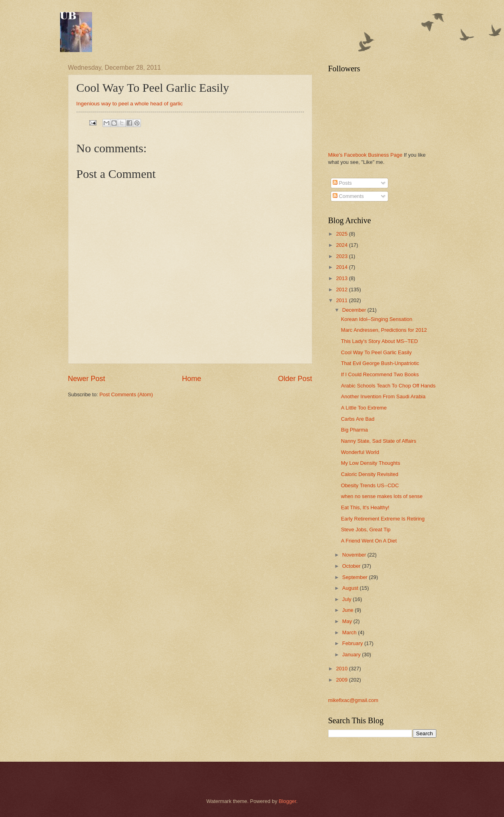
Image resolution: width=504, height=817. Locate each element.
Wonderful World (360, 452)
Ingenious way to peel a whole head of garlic (130, 104)
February (353, 643)
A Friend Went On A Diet (369, 541)
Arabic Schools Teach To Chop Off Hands (388, 386)
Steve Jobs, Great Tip (366, 530)
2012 (342, 289)
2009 (342, 680)
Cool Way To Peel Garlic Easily (376, 352)
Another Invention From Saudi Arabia (383, 396)
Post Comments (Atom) (126, 394)
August (351, 588)
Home (191, 379)
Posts (342, 183)
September (356, 577)
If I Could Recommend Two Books (380, 374)
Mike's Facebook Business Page (365, 155)
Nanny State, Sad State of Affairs (379, 441)
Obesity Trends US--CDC (370, 485)
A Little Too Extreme (364, 408)
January (352, 655)
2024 (342, 245)
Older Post (295, 379)
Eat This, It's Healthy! (365, 507)
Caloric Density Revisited (370, 474)
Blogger (287, 801)
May (348, 621)
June (349, 610)
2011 (342, 300)
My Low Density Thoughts (371, 463)
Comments (348, 196)
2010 (342, 669)
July (347, 599)
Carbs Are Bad (358, 419)
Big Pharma (354, 430)
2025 (342, 234)
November (355, 555)
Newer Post (87, 379)
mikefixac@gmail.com (353, 700)
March (350, 632)
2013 (342, 278)
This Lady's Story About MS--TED (380, 341)
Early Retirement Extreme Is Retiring (383, 519)
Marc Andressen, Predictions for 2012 (384, 330)
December (355, 310)
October (352, 566)
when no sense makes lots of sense (382, 496)
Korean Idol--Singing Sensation (377, 319)
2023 (342, 256)
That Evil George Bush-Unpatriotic (380, 363)
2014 (342, 267)
